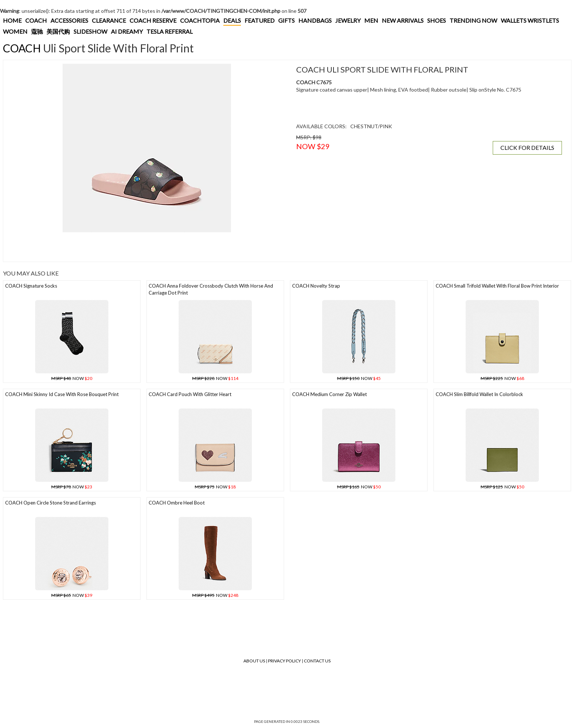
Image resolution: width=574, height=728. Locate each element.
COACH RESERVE (153, 20)
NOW (72, 378)
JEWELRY (348, 20)
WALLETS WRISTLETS (530, 20)
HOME (12, 20)
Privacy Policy (284, 661)
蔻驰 (37, 31)
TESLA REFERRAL (169, 31)
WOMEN (15, 31)
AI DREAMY (127, 31)
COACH (36, 20)
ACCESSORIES (69, 20)
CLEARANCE (109, 20)
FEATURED (260, 20)
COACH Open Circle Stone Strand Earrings (51, 503)
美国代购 (58, 31)
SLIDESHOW (90, 31)
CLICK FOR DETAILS (527, 147)
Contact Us (317, 661)
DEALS (232, 20)
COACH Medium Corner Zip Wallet (329, 394)
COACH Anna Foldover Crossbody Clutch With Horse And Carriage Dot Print (211, 289)
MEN (371, 20)
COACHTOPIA (200, 20)
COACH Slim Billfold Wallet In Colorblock (479, 394)
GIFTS (286, 20)
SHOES (437, 20)
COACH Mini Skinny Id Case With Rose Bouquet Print (62, 394)
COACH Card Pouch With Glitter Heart (190, 394)
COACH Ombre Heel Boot (177, 503)
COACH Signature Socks (31, 286)
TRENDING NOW (473, 20)
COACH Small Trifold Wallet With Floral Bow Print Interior (497, 286)
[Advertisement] (141, 247)
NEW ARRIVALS (403, 20)
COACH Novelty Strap (316, 286)
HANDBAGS (315, 20)
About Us (254, 661)
